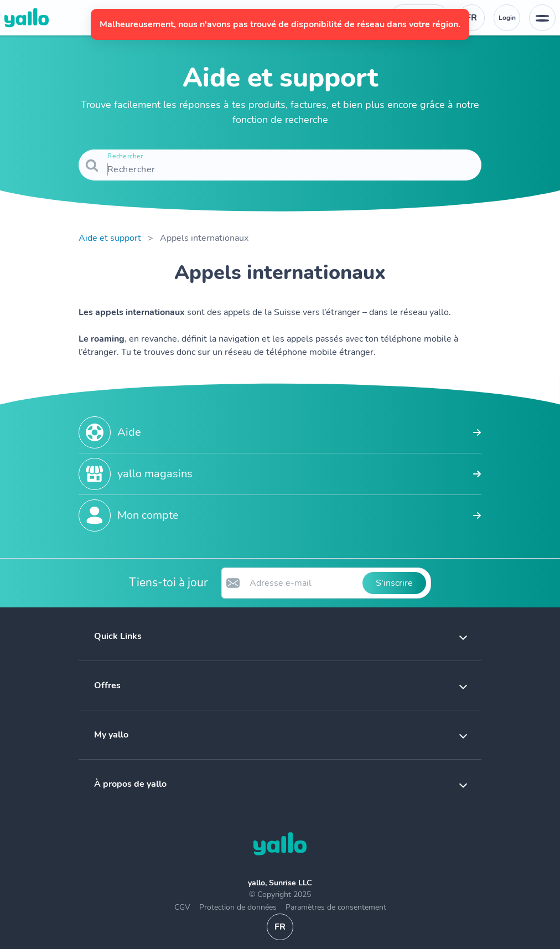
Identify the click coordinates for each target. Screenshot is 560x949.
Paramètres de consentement (336, 907)
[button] (280, 636)
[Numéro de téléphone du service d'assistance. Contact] (420, 18)
